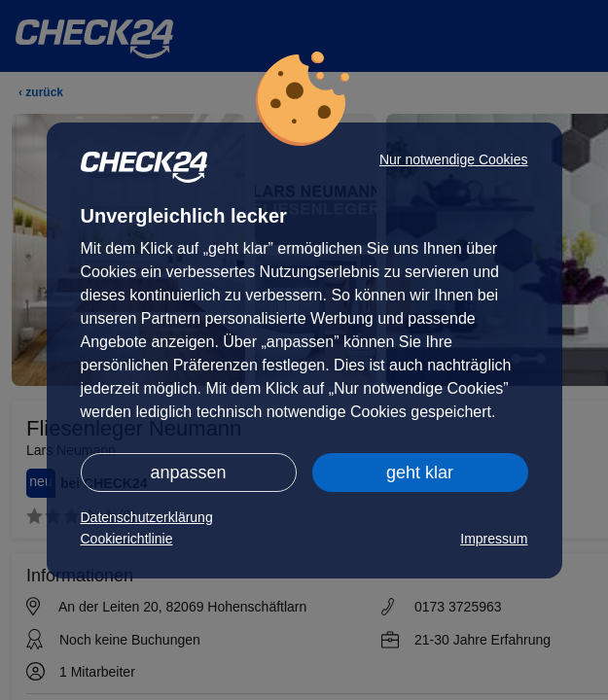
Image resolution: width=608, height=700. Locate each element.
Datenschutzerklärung (147, 517)
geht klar (420, 472)
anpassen (188, 472)
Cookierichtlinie (127, 539)
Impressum (494, 539)
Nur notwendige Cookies (454, 159)
